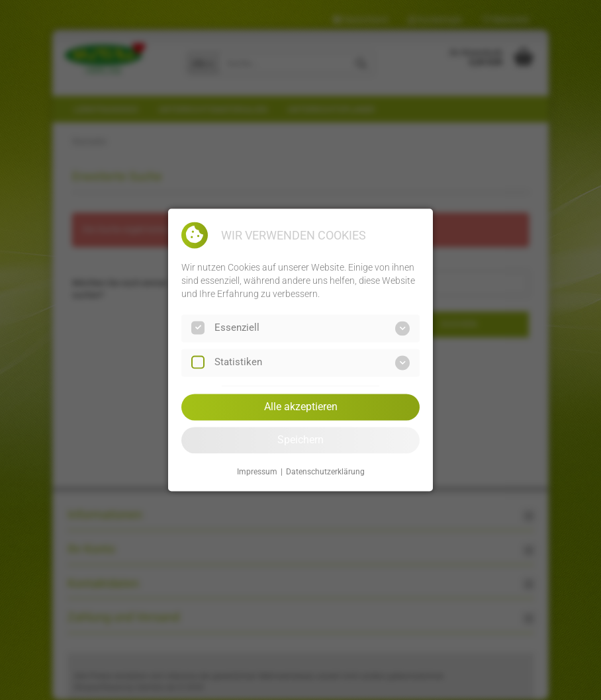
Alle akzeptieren (301, 407)
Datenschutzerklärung (325, 472)
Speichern (300, 440)
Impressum (257, 472)
